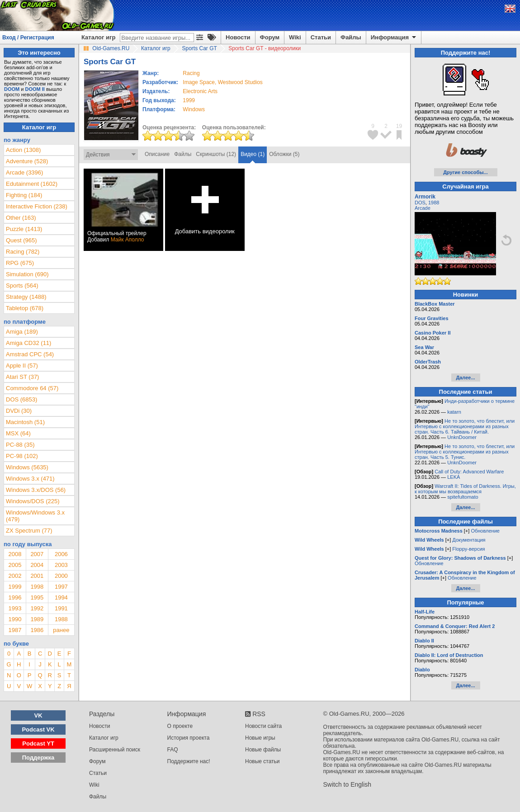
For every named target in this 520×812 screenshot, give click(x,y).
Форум (270, 37)
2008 (15, 554)
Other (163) (21, 218)
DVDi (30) (19, 411)
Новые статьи (262, 761)
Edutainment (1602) (32, 184)
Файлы (351, 37)
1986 (37, 630)
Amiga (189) (22, 332)
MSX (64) (18, 433)
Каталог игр (98, 37)
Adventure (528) (27, 161)
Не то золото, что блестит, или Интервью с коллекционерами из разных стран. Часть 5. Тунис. (465, 452)
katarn (454, 412)
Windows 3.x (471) (30, 479)
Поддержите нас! (189, 761)
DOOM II (35, 89)
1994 (61, 597)
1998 (37, 587)
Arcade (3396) (24, 172)
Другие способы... (466, 172)
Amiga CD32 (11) (28, 343)
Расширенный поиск (115, 750)
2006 (61, 554)
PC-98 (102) (22, 456)
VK (38, 715)
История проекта (189, 738)
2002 (15, 576)
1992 (37, 608)
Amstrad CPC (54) (30, 354)
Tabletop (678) (25, 308)
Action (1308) (23, 150)
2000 (61, 576)
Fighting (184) (24, 195)
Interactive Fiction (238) (37, 206)
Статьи (321, 37)
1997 (61, 587)
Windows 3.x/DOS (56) (36, 490)
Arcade (423, 208)
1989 (37, 619)
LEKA (454, 477)
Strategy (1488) (26, 297)
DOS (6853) (21, 399)
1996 (15, 597)
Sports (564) (22, 286)
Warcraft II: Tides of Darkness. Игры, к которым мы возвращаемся (465, 489)
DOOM (12, 89)
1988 (61, 619)
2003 (61, 565)
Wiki (295, 37)
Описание (157, 154)
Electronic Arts (200, 91)
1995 (37, 597)
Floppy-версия (468, 549)
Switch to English (347, 784)
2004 (37, 565)
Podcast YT (38, 744)
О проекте (180, 726)
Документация (469, 540)
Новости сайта (263, 726)
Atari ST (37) (22, 377)
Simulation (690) (27, 274)
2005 (15, 565)
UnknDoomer (462, 437)
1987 (15, 630)
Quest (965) (21, 240)
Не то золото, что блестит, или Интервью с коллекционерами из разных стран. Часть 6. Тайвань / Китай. (465, 426)
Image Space (199, 82)
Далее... (465, 378)
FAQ (173, 750)
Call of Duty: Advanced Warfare (469, 472)
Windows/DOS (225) (33, 501)
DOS (420, 203)
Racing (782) (23, 252)
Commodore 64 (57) (32, 388)
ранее (61, 630)
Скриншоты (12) (216, 154)
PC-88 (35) (20, 445)
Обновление (485, 531)
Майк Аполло (128, 240)
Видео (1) (253, 154)
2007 (37, 554)
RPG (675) (20, 263)
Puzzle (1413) (24, 229)
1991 (61, 608)
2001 (37, 576)
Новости (238, 37)
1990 (15, 619)
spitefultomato (463, 497)
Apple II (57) (22, 366)
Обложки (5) (284, 154)
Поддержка (38, 758)
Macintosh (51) (25, 422)
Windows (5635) (27, 467)
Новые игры (260, 738)
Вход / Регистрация (28, 38)
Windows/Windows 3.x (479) (35, 516)
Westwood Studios (240, 82)
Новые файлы (263, 750)
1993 (15, 608)
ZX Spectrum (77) (29, 531)
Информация (394, 38)
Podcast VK (38, 729)
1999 (189, 100)
